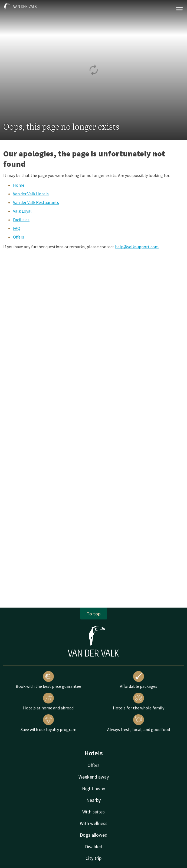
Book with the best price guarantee (48, 680)
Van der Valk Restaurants (36, 202)
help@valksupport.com (137, 247)
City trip (94, 858)
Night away (94, 788)
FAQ (17, 228)
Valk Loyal (22, 211)
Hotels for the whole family (139, 702)
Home (19, 185)
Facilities (21, 220)
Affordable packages (139, 680)
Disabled (94, 847)
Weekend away (94, 777)
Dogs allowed (94, 835)
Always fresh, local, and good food (139, 723)
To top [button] (94, 614)
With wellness (94, 823)
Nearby (94, 800)
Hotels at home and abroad (48, 702)
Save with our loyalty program (48, 723)
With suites (94, 812)
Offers (19, 237)
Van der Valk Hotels (31, 194)
